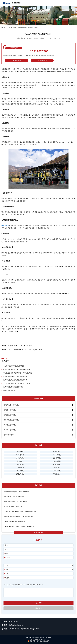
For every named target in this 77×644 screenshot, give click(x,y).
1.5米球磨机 (57, 464)
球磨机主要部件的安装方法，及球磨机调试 (17, 373)
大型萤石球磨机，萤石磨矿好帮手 (20, 346)
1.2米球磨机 (20, 468)
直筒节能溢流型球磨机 (11, 420)
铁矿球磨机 (20, 471)
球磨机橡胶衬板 (9, 435)
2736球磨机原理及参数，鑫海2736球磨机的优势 (20, 512)
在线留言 (16, 61)
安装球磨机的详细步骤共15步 (28, 28)
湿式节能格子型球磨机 (11, 405)
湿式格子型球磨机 (10, 410)
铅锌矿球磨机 (20, 458)
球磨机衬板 (5, 226)
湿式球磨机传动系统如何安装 (13, 387)
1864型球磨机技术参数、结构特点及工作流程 (19, 527)
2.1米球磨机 (20, 455)
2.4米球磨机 (57, 455)
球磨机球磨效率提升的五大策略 (14, 497)
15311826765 (39, 51)
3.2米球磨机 (57, 471)
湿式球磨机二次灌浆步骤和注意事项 (15, 380)
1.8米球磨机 (57, 458)
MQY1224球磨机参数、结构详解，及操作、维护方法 (27, 350)
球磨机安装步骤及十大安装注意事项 (15, 376)
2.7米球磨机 (57, 461)
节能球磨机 (57, 452)
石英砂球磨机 (20, 474)
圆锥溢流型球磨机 (10, 425)
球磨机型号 (20, 461)
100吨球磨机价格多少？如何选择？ (15, 502)
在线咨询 (42, 61)
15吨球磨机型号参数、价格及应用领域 (16, 492)
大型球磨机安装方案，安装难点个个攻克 (17, 383)
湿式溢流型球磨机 (10, 415)
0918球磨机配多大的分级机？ (13, 507)
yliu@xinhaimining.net (16, 625)
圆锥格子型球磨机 (10, 430)
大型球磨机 (20, 452)
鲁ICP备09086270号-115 (38, 639)
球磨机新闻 (13, 28)
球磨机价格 (57, 474)
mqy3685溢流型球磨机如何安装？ (14, 366)
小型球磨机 (57, 468)
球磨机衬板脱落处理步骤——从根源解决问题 (19, 517)
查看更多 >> (38, 532)
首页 (6, 28)
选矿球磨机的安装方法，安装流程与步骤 (17, 369)
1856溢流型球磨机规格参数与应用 (15, 522)
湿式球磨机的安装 (9, 390)
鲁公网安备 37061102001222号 (39, 641)
